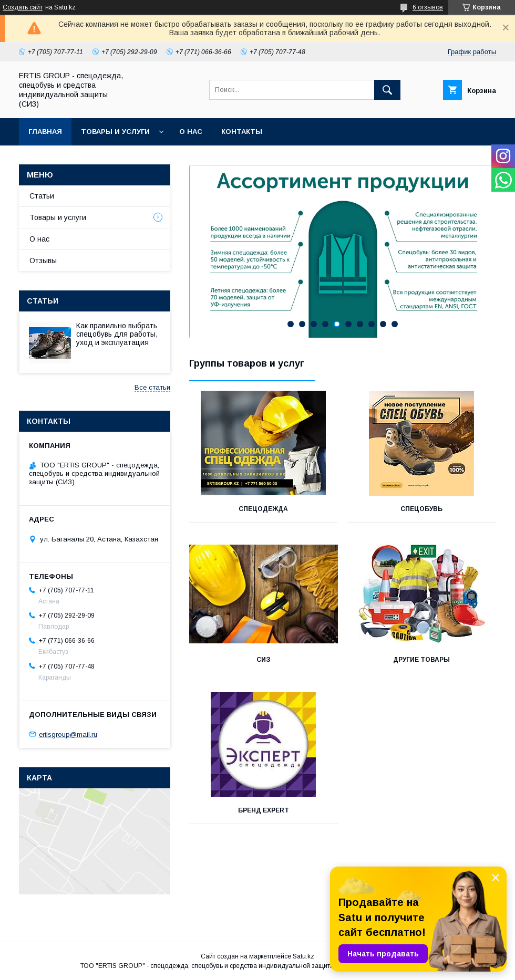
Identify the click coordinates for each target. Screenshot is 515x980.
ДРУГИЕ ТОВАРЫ (421, 660)
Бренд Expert (264, 810)
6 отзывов (428, 7)
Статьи (42, 196)
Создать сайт (23, 7)
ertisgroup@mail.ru (68, 734)
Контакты (242, 132)
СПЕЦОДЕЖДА (263, 509)
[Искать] (387, 90)
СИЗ (263, 660)
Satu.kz (303, 956)
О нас (191, 132)
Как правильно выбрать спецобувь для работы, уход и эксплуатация (117, 334)
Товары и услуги (115, 132)
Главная (45, 132)
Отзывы (43, 260)
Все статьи (152, 387)
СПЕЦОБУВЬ (421, 509)
